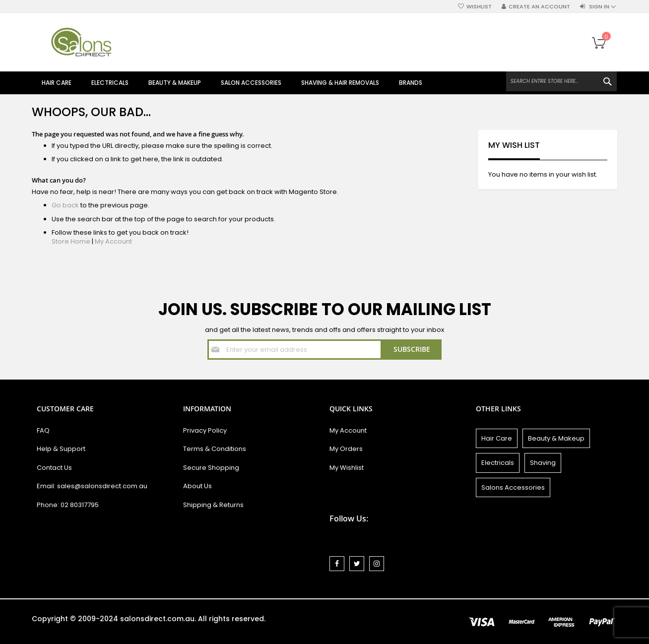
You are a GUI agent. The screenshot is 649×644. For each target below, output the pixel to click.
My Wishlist (347, 468)
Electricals (498, 463)
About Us (197, 486)
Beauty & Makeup (556, 438)
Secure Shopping (211, 468)
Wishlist (479, 7)
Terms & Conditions (215, 449)
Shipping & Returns (213, 505)
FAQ (43, 430)
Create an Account (539, 7)
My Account (113, 241)
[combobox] (561, 81)
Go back (65, 205)
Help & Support (61, 449)
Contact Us (54, 468)
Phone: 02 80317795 (68, 505)
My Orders (346, 449)
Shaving (543, 463)
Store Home (71, 241)
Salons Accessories (513, 487)
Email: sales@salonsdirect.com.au (92, 486)
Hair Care (497, 438)
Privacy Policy (205, 430)
